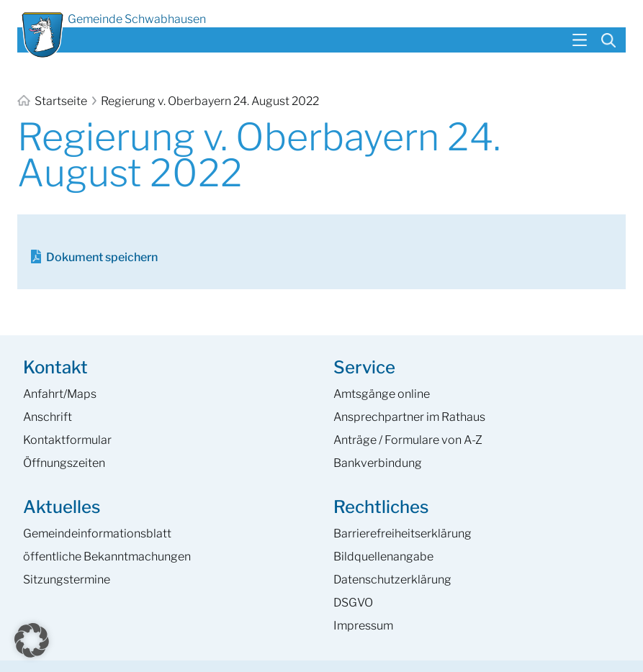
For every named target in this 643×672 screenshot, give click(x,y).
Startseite (53, 101)
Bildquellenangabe (383, 557)
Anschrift (48, 417)
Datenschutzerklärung (392, 580)
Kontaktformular (67, 440)
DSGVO (353, 603)
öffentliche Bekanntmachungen (107, 557)
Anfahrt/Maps (60, 394)
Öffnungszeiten (64, 463)
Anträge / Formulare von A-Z (408, 440)
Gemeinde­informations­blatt (97, 533)
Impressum (363, 626)
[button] (32, 640)
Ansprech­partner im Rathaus (409, 417)
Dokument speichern (102, 257)
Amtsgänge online (382, 394)
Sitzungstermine (67, 580)
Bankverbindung (378, 463)
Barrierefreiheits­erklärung (403, 533)
